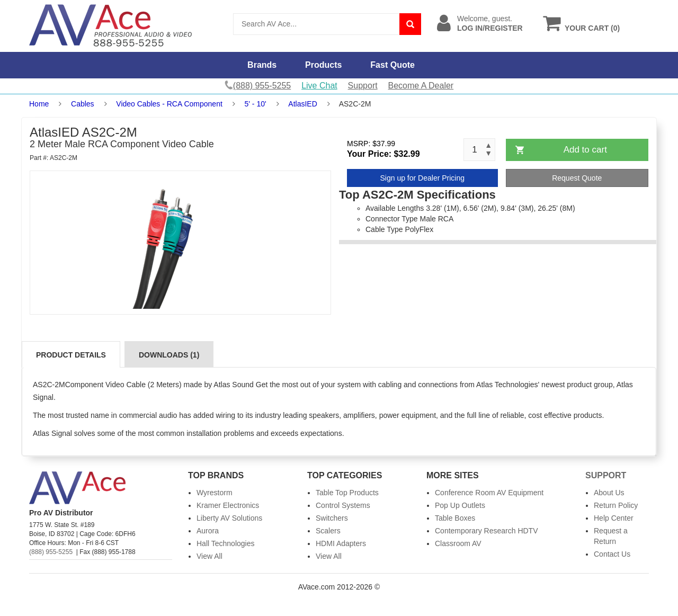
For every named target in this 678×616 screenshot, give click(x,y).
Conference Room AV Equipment (489, 493)
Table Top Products (347, 493)
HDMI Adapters (341, 543)
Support (363, 86)
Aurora (208, 531)
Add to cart (585, 150)
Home (39, 104)
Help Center (614, 518)
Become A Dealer (421, 86)
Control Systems (343, 505)
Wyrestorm (215, 493)
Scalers (328, 531)
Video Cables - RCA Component (169, 104)
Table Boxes (455, 518)
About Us (609, 493)
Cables (83, 104)
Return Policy (616, 505)
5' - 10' (256, 104)
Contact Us (612, 554)
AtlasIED (302, 104)
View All (209, 556)
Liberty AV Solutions (229, 518)
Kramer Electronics (228, 505)
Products (323, 65)
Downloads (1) (169, 355)
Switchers (332, 518)
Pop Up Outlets (460, 505)
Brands (262, 65)
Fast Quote (392, 65)
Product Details (71, 355)
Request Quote (577, 178)
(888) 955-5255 (51, 552)
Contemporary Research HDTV (487, 531)
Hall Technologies (225, 543)
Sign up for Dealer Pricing (422, 178)
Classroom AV (458, 543)
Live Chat (319, 86)
